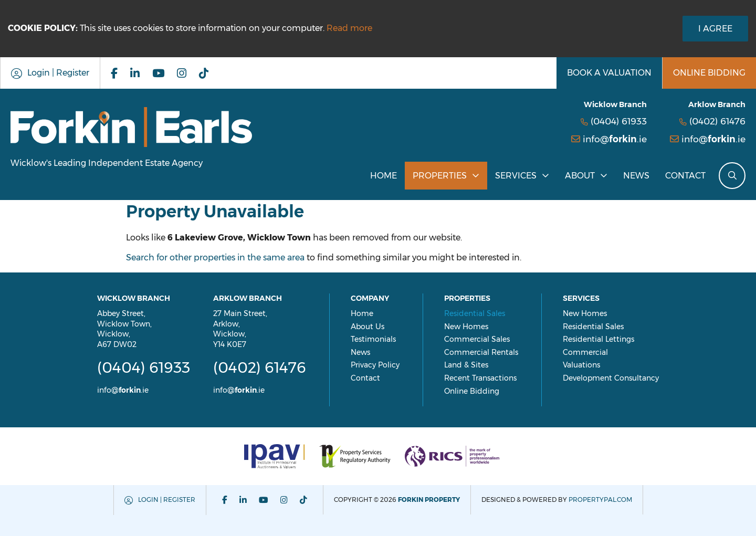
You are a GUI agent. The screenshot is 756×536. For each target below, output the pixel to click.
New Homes (466, 327)
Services (516, 176)
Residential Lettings (598, 339)
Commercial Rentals (481, 352)
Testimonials (373, 339)
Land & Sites (466, 365)
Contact (685, 176)
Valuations (581, 365)
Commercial (585, 352)
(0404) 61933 (619, 121)
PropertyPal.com (600, 500)
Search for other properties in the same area (215, 258)
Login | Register (167, 500)
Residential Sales (475, 313)
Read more (349, 28)
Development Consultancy (611, 378)
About (580, 176)
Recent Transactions (480, 378)
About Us (367, 327)
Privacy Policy (375, 365)
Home (384, 176)
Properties (440, 176)
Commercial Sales (477, 339)
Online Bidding (472, 391)
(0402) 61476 (717, 121)
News (636, 176)
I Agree (715, 29)
